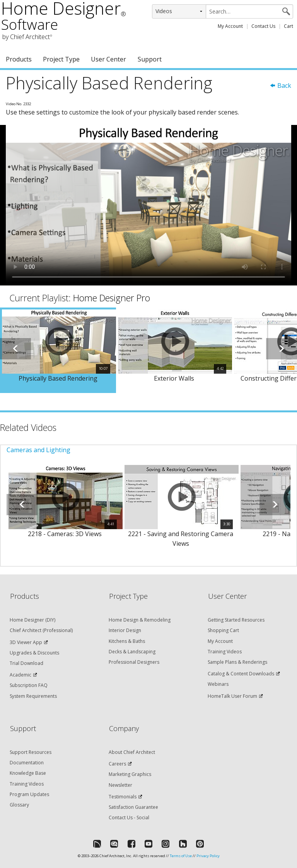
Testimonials (123, 797)
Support (150, 59)
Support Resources (31, 752)
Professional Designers (134, 662)
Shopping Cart (223, 630)
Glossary (19, 805)
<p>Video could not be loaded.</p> (148, 205)
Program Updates (29, 794)
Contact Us (263, 26)
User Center (108, 59)
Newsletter (120, 785)
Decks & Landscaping (132, 652)
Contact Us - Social (129, 818)
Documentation (27, 763)
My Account (230, 26)
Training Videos (225, 652)
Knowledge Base (28, 773)
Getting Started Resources (236, 620)
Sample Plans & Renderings (237, 662)
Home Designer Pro (112, 298)
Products (19, 59)
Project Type (61, 59)
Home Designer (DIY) (32, 620)
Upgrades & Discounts (34, 653)
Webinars (218, 684)
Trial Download (26, 663)
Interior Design (125, 630)
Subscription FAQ (29, 685)
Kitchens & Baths (127, 641)
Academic (20, 675)
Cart (288, 26)
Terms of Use (181, 856)
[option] (58, 350)
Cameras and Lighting (38, 450)
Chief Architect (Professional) (41, 630)
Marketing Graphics (130, 774)
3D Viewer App (26, 642)
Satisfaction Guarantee (133, 807)
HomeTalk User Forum (232, 696)
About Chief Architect (132, 752)
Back (280, 85)
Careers (117, 764)
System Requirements (33, 696)
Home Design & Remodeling (140, 620)
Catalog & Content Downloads (241, 674)
